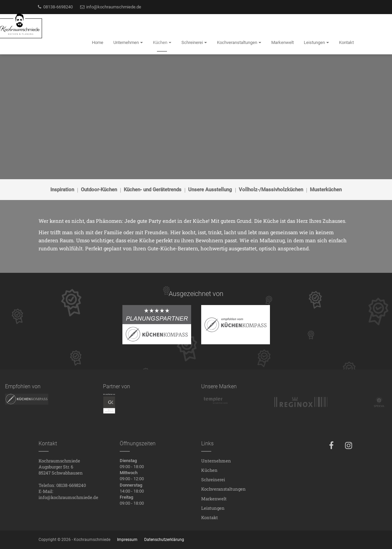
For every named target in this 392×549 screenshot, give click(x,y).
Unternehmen (216, 461)
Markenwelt (214, 499)
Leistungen (213, 508)
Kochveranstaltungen (223, 489)
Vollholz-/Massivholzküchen (271, 190)
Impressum (127, 540)
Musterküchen (326, 190)
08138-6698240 (55, 7)
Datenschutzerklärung (164, 540)
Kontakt (210, 517)
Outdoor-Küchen (99, 190)
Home (98, 42)
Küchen (209, 470)
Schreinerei (213, 480)
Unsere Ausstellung (210, 190)
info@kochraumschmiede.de (110, 7)
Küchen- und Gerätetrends (153, 190)
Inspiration (62, 190)
